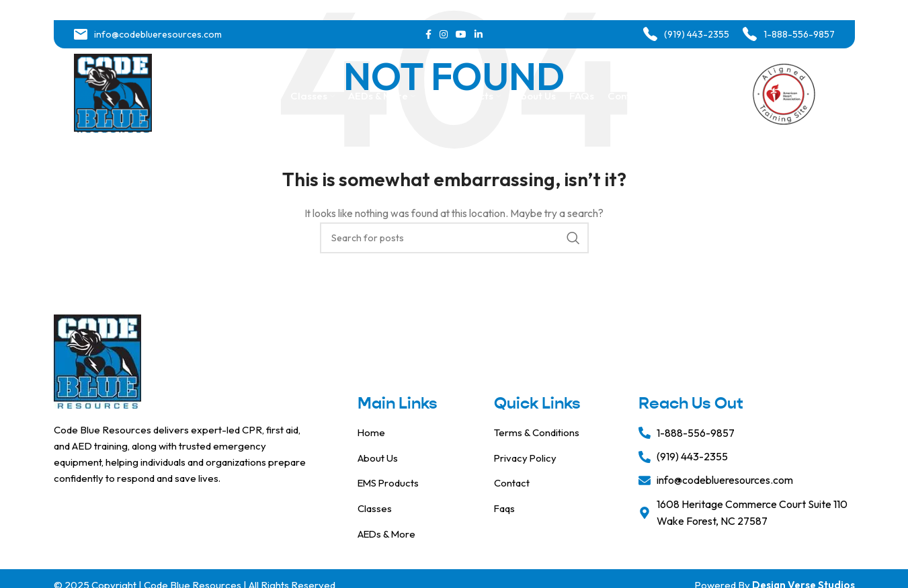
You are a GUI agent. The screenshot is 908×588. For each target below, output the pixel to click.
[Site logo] (113, 96)
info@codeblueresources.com (158, 34)
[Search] (454, 238)
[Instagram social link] (444, 35)
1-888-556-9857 (799, 34)
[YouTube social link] (461, 35)
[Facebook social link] (428, 35)
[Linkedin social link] (479, 35)
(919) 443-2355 (697, 34)
